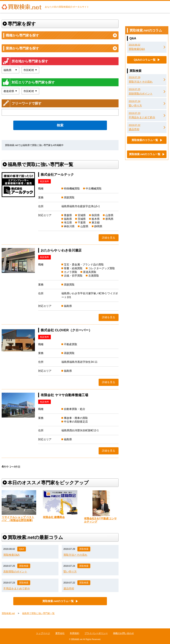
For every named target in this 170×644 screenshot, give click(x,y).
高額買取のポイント (15, 572)
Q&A (22, 549)
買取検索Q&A (11, 555)
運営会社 (60, 633)
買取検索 (84, 549)
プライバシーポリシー (96, 633)
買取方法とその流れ (75, 555)
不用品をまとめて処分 (17, 589)
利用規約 (75, 633)
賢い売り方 (70, 572)
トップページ (43, 633)
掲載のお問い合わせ (124, 633)
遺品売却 (69, 589)
